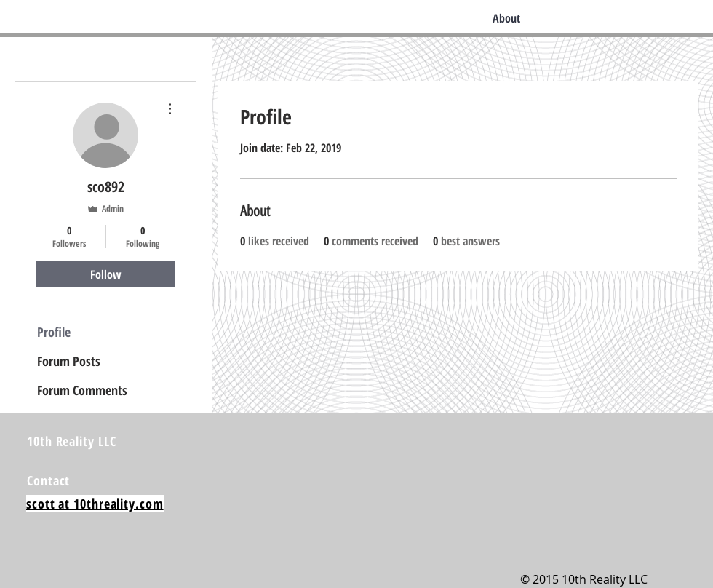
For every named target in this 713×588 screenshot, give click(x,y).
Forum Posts (69, 361)
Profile (54, 332)
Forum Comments (82, 390)
